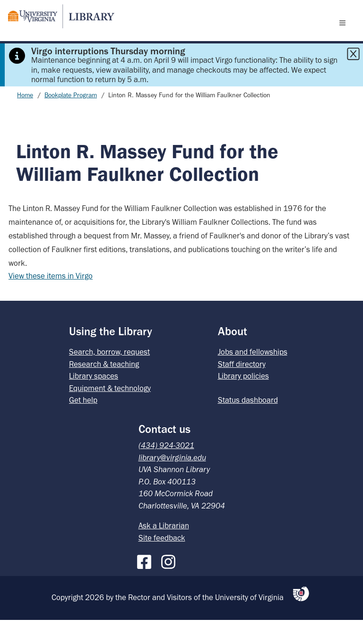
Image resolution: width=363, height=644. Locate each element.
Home (25, 119)
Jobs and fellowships (253, 376)
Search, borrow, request (109, 376)
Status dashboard (248, 424)
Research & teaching (104, 388)
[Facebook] (147, 584)
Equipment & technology (110, 412)
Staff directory (242, 388)
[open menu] (345, 34)
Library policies (243, 400)
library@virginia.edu (172, 482)
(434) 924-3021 (166, 469)
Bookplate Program (71, 119)
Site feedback (162, 562)
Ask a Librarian (164, 550)
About (233, 355)
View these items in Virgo (51, 300)
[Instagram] (171, 584)
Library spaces (94, 400)
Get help (83, 424)
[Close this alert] (353, 78)
